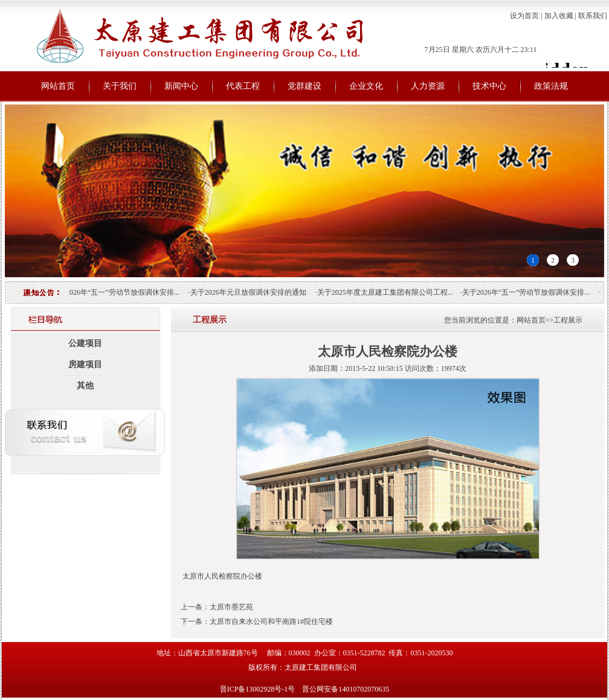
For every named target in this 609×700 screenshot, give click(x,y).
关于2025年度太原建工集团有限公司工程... (389, 292)
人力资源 (428, 86)
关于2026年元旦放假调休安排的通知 (252, 292)
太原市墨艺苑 (231, 607)
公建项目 (85, 343)
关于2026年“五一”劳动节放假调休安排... (119, 292)
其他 (85, 386)
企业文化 (366, 86)
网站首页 (58, 86)
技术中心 (489, 86)
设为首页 (524, 16)
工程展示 (568, 320)
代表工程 (243, 86)
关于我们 (120, 86)
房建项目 (85, 364)
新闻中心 (181, 86)
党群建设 (304, 86)
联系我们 (593, 16)
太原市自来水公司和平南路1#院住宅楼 (271, 621)
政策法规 (551, 86)
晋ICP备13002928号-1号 (259, 689)
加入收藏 (559, 16)
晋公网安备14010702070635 (346, 689)
